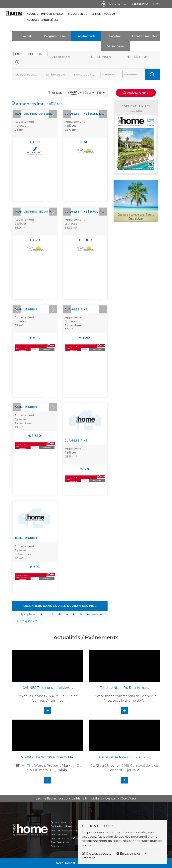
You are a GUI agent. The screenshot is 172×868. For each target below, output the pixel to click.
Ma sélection (118, 4)
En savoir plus (129, 854)
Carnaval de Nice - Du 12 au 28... (124, 757)
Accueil (32, 14)
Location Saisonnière (115, 41)
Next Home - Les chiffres (64, 838)
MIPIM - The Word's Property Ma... (48, 757)
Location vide (86, 36)
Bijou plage (27, 614)
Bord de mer (59, 614)
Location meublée (145, 36)
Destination (57, 846)
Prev (17, 114)
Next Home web (60, 834)
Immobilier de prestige (84, 14)
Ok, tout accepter (97, 854)
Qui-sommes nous (61, 822)
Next (53, 114)
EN (158, 4)
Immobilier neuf (53, 14)
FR (153, 4)
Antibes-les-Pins (91, 614)
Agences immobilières (43, 20)
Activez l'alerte (136, 93)
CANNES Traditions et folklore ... (48, 688)
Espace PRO (140, 4)
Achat (27, 36)
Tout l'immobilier (61, 842)
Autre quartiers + (28, 621)
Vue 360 (109, 14)
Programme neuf (56, 36)
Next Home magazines (64, 830)
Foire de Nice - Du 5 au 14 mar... (124, 688)
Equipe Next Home (61, 826)
